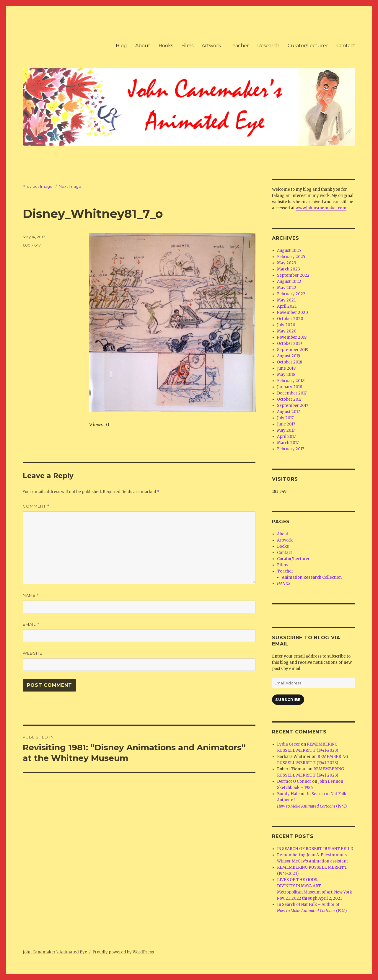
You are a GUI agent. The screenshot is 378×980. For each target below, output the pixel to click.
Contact (346, 46)
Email (31, 624)
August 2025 (289, 251)
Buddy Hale (288, 794)
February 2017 (290, 449)
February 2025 (291, 257)
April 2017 (286, 437)
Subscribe (288, 699)
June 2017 (286, 424)
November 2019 (292, 337)
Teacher (239, 46)
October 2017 (289, 399)
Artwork (211, 46)
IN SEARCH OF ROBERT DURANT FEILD (315, 849)
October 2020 (290, 319)
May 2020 (287, 331)
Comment (36, 506)
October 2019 (289, 344)
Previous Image (38, 186)
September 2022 (293, 275)
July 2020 (286, 325)
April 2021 (287, 306)
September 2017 (293, 406)
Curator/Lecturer (308, 46)
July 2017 (285, 418)
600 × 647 (32, 245)
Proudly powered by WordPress (123, 952)
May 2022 (287, 288)
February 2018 (291, 381)
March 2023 (289, 269)
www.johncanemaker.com (321, 208)
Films (187, 46)
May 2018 (286, 375)
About (143, 46)
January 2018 (290, 387)
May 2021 (286, 300)
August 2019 (289, 356)
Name (31, 595)
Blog (121, 46)
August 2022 (289, 282)
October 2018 (290, 362)
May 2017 (286, 430)
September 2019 (293, 350)
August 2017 (288, 412)
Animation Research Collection (312, 577)
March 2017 (288, 443)
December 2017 (292, 393)
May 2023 (287, 263)
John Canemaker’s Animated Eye (55, 952)
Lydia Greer (289, 744)
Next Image (70, 186)
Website (32, 653)
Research (268, 46)
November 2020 (293, 313)
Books (166, 46)
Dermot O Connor (294, 781)
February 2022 (291, 294)
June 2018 (286, 368)
